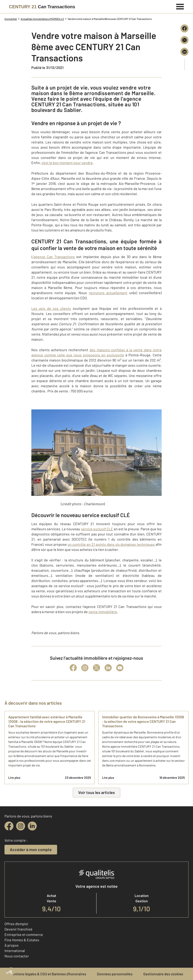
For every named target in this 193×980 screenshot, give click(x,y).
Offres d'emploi (16, 924)
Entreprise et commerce (24, 934)
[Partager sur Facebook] (184, 28)
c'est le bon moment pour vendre (67, 163)
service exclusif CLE (97, 529)
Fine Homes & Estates (22, 940)
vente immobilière (103, 612)
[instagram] (21, 826)
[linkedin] (32, 826)
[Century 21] (42, 7)
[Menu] (180, 6)
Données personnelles (115, 974)
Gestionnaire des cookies (163, 974)
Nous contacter (17, 956)
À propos (12, 945)
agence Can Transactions (54, 257)
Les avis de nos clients (51, 308)
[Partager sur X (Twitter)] (184, 40)
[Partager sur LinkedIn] (184, 52)
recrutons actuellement (108, 293)
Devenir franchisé (18, 929)
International (15, 951)
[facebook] (9, 826)
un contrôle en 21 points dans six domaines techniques (111, 544)
